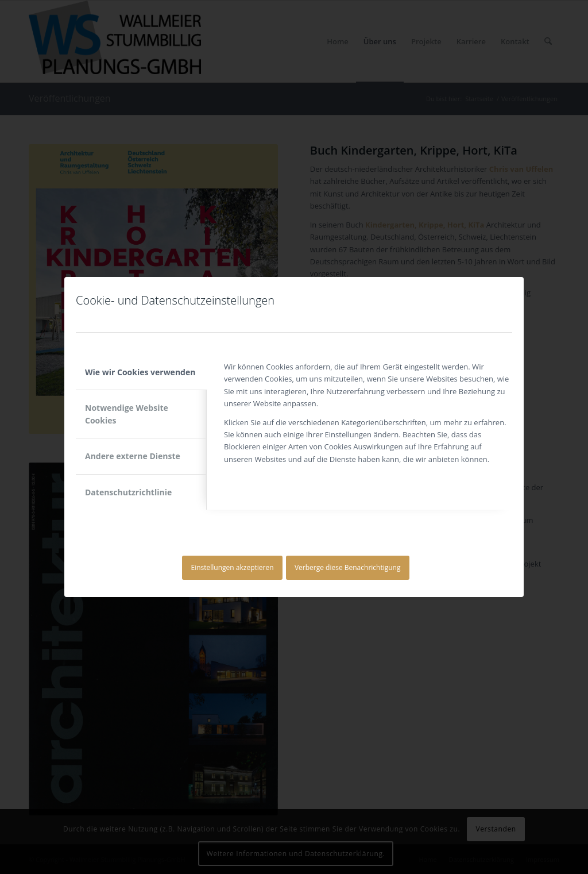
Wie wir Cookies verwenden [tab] (140, 372)
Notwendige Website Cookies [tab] (127, 414)
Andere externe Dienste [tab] (133, 456)
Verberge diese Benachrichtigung (348, 567)
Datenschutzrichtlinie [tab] (128, 492)
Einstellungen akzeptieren (233, 567)
